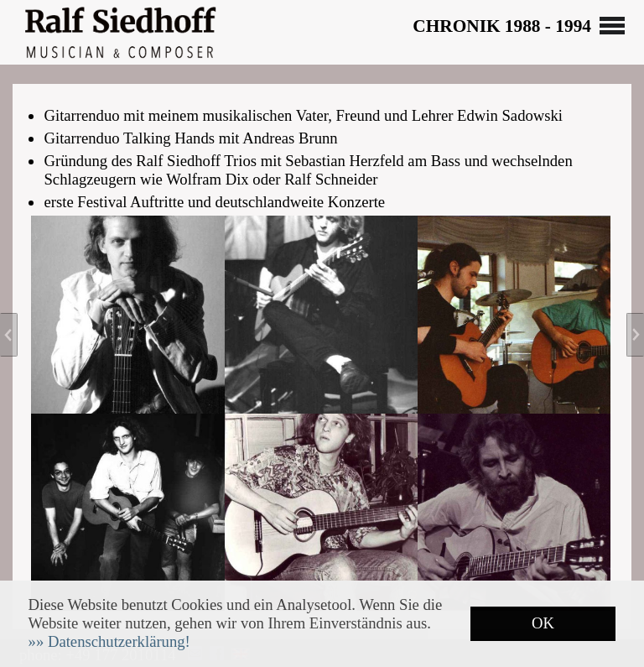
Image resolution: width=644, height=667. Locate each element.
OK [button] (543, 623)
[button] (109, 641)
